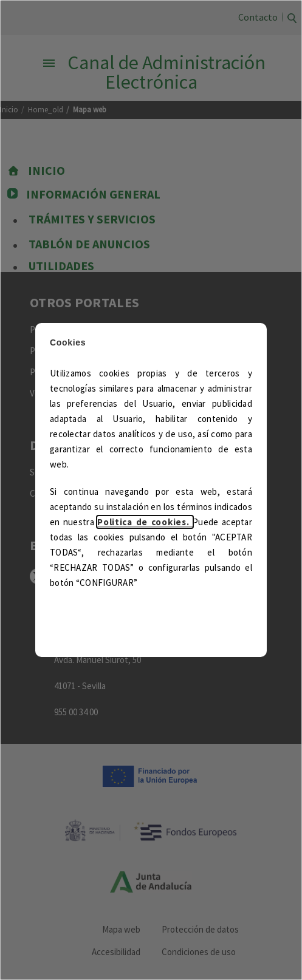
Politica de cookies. (145, 522)
